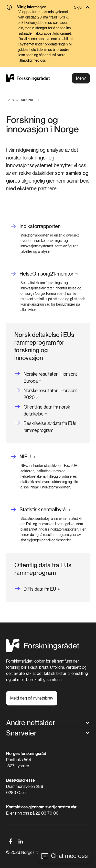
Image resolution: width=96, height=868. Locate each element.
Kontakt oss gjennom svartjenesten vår (41, 807)
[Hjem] (43, 651)
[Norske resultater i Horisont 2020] (46, 394)
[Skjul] (48, 7)
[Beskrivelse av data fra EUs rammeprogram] (48, 427)
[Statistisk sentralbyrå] (40, 510)
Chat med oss (69, 856)
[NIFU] (23, 457)
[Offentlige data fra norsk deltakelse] (46, 410)
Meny (81, 78)
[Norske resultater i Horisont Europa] (46, 378)
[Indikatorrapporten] (35, 226)
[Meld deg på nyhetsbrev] (32, 698)
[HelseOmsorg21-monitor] (44, 274)
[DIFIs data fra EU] (37, 589)
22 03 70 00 (47, 813)
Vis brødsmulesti (24, 100)
